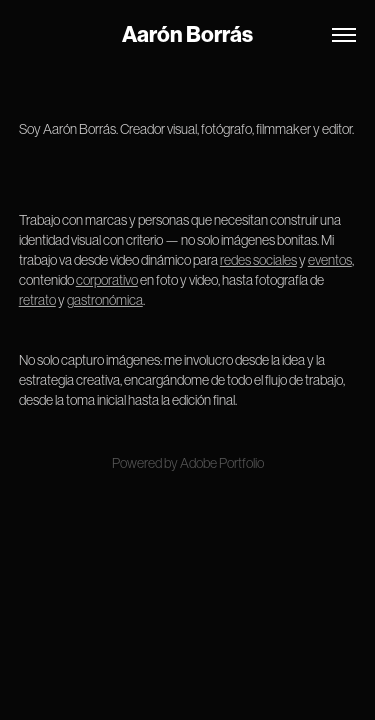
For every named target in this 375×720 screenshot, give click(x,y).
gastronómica (105, 300)
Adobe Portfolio (222, 463)
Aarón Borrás (187, 34)
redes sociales (258, 260)
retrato (37, 300)
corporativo (107, 280)
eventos (330, 260)
